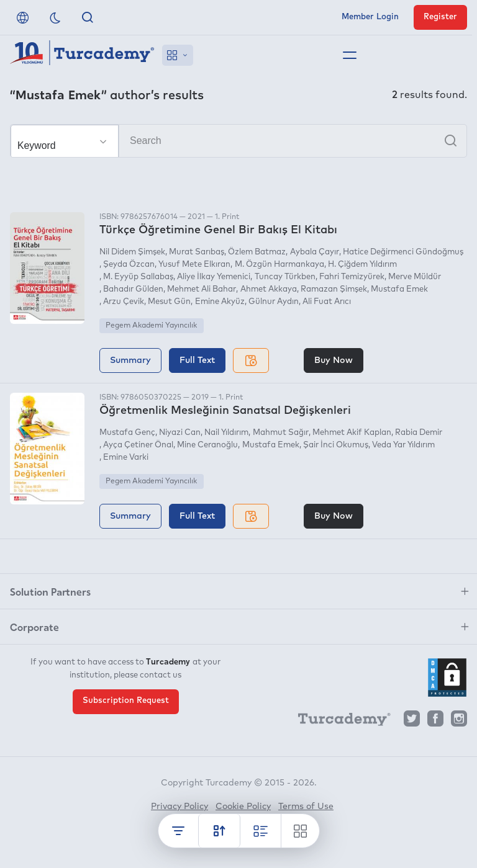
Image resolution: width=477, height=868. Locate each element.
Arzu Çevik (124, 302)
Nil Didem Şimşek (132, 252)
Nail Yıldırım (226, 433)
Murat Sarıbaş (197, 252)
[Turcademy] (338, 722)
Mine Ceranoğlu (207, 445)
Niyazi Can (180, 433)
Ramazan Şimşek (334, 289)
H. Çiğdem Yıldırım (362, 265)
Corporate (34, 627)
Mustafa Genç (127, 433)
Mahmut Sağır (281, 433)
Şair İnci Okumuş (336, 445)
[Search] (238, 141)
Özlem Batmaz (257, 252)
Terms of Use (306, 807)
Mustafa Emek (399, 289)
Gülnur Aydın (274, 302)
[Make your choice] (65, 141)
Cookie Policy (243, 807)
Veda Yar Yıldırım (403, 445)
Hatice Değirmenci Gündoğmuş (403, 252)
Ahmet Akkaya (269, 289)
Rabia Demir (419, 433)
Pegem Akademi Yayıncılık (151, 326)
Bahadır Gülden (133, 289)
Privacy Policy (179, 807)
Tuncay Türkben (285, 277)
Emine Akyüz (220, 302)
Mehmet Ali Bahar (202, 289)
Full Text (197, 360)
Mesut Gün (169, 302)
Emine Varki (126, 458)
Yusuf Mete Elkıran (194, 265)
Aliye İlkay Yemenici (214, 277)
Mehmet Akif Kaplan (352, 433)
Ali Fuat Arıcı (327, 302)
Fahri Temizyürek (352, 277)
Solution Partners (50, 591)
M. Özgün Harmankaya (279, 265)
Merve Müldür (415, 277)
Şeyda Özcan (129, 265)
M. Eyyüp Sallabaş (138, 277)
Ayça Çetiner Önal (138, 445)
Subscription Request (126, 701)
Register (440, 17)
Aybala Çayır (315, 252)
